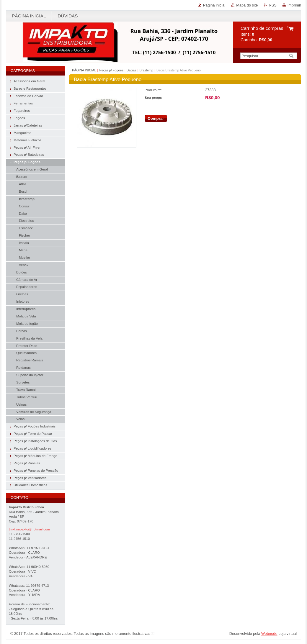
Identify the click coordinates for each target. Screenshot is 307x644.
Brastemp (147, 70)
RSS (272, 5)
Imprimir (294, 5)
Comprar (156, 118)
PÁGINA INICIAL (84, 70)
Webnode (269, 634)
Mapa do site (247, 5)
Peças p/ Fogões (111, 70)
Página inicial (214, 5)
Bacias (132, 70)
